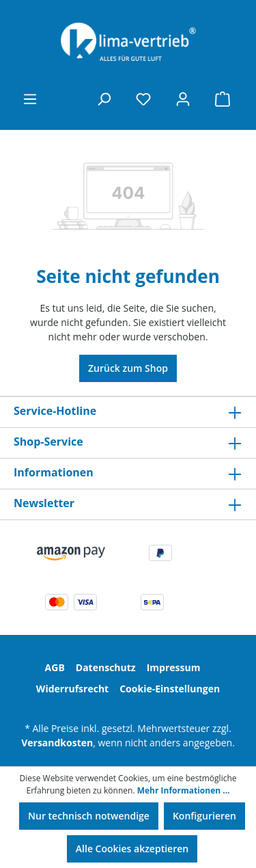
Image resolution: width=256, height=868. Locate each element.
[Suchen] (104, 99)
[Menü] (30, 99)
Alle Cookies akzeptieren (132, 849)
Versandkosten (57, 743)
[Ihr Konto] (183, 99)
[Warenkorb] (223, 99)
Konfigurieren (204, 816)
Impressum (174, 667)
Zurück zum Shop (128, 368)
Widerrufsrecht (72, 689)
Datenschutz (106, 667)
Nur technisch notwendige (89, 816)
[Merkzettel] (143, 99)
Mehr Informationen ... (184, 790)
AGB (55, 667)
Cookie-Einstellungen (170, 689)
